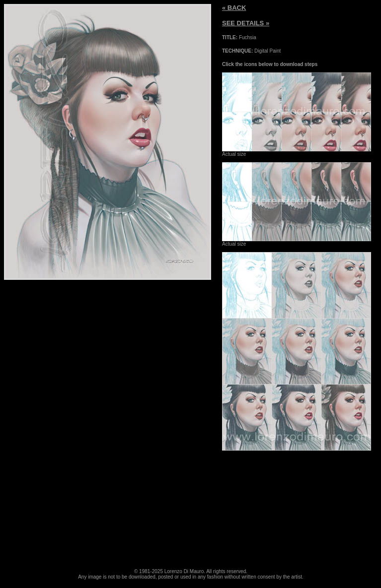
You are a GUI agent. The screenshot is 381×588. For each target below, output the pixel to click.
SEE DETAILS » (246, 23)
